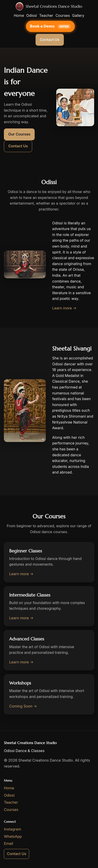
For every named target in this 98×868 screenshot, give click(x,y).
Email (8, 843)
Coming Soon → (23, 706)
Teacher (46, 15)
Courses (63, 15)
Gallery (78, 15)
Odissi (32, 15)
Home (19, 15)
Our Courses (19, 134)
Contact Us (50, 40)
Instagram (12, 829)
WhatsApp (13, 836)
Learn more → (64, 308)
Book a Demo (43, 26)
